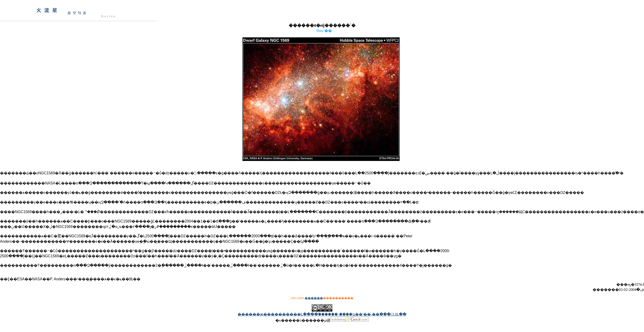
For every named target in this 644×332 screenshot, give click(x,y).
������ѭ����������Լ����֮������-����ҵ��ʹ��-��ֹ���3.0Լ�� (322, 314)
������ (314, 298)
